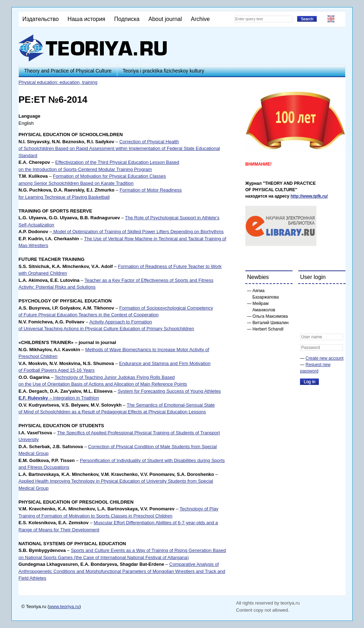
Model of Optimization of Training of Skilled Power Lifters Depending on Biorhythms (138, 232)
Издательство (41, 19)
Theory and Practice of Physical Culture (68, 71)
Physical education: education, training (58, 82)
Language (29, 116)
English (331, 19)
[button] (306, 294)
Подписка (127, 19)
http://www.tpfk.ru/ (309, 196)
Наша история (86, 19)
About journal (165, 19)
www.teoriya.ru (64, 606)
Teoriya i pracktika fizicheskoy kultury (164, 71)
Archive (200, 19)
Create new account (325, 358)
